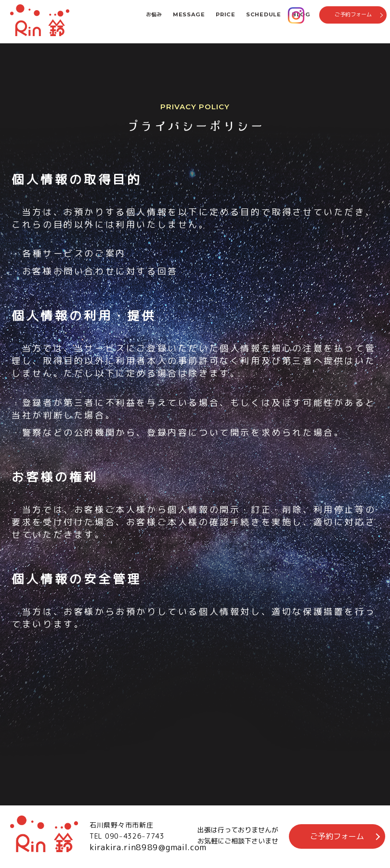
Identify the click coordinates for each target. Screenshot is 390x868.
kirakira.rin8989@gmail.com (148, 847)
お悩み (154, 14)
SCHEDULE (264, 14)
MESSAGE (189, 14)
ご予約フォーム (353, 14)
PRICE (226, 14)
